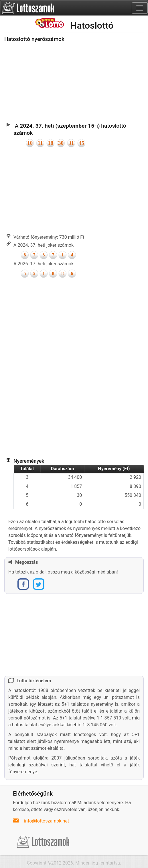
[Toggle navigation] (140, 8)
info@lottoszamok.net (47, 821)
